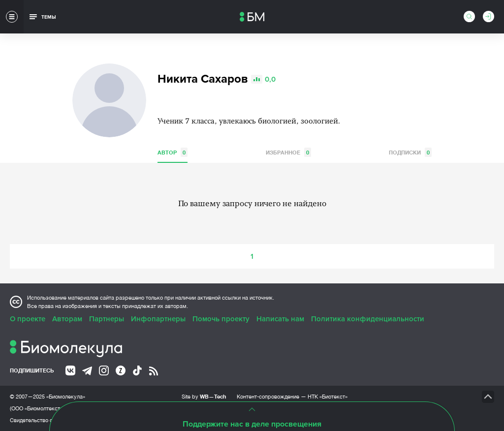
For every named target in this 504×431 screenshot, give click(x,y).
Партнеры (107, 319)
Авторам (67, 319)
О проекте (28, 319)
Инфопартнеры (158, 319)
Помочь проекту (221, 319)
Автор (173, 152)
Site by (204, 396)
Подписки (410, 152)
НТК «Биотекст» (328, 397)
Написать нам (280, 319)
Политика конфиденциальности (368, 319)
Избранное (288, 152)
